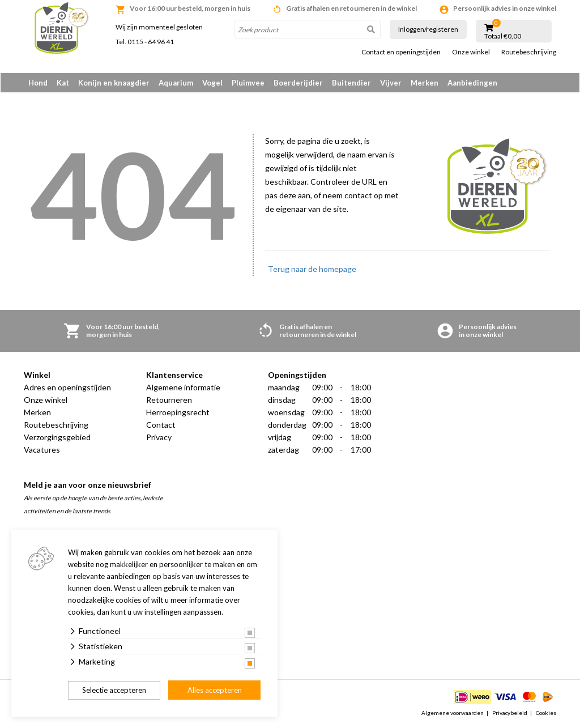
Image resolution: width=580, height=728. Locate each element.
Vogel (212, 83)
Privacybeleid (510, 713)
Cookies (546, 713)
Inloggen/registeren (428, 29)
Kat (63, 83)
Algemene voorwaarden (453, 713)
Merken (425, 83)
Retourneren (169, 401)
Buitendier (351, 83)
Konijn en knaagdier (114, 83)
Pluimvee (248, 83)
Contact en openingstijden (401, 52)
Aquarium (176, 83)
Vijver (391, 83)
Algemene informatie (183, 388)
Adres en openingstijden (67, 388)
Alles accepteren (215, 690)
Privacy (159, 438)
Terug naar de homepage (312, 270)
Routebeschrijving (529, 52)
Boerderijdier (298, 83)
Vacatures (42, 451)
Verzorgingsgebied (57, 438)
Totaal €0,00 (503, 36)
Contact (161, 426)
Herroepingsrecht (178, 413)
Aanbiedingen (472, 83)
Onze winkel (471, 52)
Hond (38, 83)
